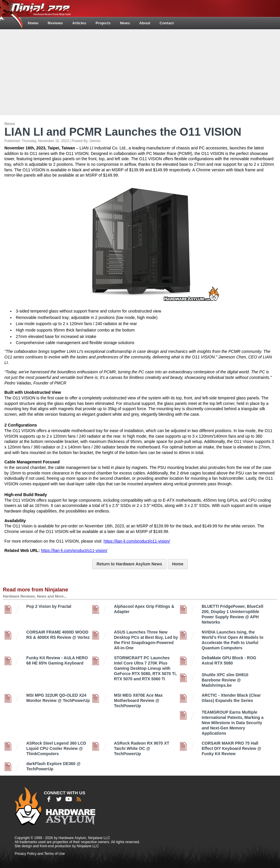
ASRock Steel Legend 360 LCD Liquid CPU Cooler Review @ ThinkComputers (56, 748)
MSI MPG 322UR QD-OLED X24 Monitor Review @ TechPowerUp (58, 698)
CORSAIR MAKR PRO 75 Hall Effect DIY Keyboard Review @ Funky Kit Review (231, 748)
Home (33, 23)
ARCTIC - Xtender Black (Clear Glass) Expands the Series (231, 698)
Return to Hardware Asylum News (129, 564)
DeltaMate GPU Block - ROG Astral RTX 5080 (229, 660)
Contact (167, 23)
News (125, 23)
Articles (79, 23)
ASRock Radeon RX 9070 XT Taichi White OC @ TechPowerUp (142, 748)
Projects (103, 23)
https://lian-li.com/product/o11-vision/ (137, 541)
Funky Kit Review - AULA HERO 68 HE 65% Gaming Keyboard (57, 660)
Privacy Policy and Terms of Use (40, 854)
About (145, 23)
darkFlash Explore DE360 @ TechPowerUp (53, 766)
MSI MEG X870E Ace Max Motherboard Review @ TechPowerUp (138, 700)
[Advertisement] (141, 72)
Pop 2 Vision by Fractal (49, 606)
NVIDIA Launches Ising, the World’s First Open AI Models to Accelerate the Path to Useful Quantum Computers (233, 640)
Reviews (55, 23)
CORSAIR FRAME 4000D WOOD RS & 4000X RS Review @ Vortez (58, 635)
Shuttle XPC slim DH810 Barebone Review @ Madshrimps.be (225, 680)
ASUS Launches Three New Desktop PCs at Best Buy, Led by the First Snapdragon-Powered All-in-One (146, 640)
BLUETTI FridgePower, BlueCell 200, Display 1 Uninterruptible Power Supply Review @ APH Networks (233, 614)
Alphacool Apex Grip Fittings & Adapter (144, 609)
